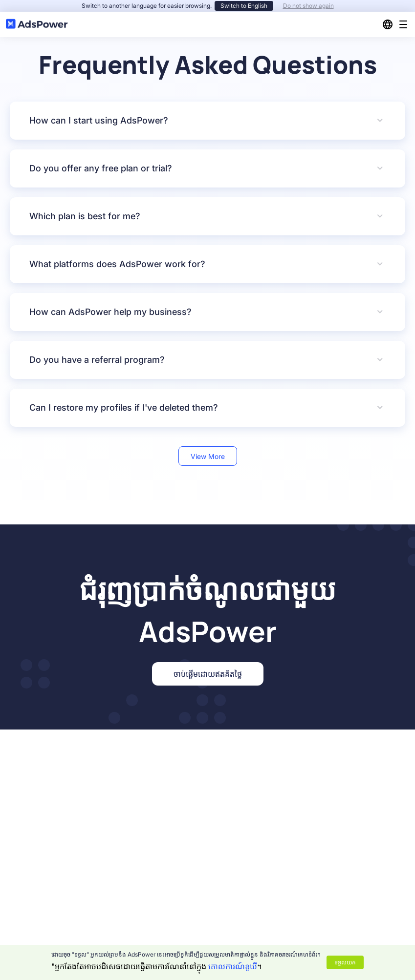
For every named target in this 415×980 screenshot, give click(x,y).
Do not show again (308, 6)
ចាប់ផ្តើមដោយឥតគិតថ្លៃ (208, 674)
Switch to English (244, 6)
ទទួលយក (345, 962)
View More (208, 456)
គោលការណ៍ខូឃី (233, 966)
